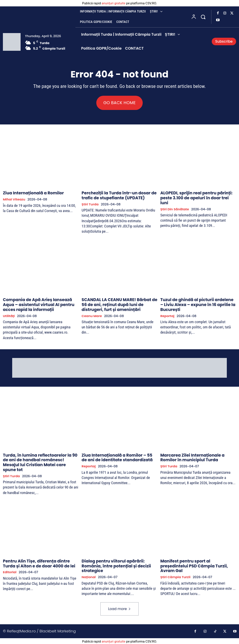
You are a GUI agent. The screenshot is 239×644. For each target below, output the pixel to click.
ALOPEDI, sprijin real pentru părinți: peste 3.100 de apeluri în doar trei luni (197, 198)
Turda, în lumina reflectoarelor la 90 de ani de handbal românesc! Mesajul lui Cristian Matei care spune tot (40, 462)
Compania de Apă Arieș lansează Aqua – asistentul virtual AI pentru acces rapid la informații (39, 305)
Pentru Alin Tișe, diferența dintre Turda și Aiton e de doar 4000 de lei (39, 563)
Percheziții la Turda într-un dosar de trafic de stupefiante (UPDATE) (119, 195)
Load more (119, 608)
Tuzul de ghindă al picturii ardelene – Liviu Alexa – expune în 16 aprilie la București (198, 305)
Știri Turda (90, 204)
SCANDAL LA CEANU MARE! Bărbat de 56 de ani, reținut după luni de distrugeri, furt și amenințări (119, 305)
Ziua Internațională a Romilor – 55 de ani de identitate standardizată (117, 457)
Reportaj (167, 316)
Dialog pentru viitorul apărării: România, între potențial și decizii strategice (116, 566)
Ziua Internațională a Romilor (33, 193)
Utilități (9, 316)
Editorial (10, 572)
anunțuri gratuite (113, 3)
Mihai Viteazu (14, 199)
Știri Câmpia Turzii (175, 577)
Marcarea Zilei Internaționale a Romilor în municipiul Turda (192, 457)
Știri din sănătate (174, 209)
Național (88, 577)
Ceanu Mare (91, 316)
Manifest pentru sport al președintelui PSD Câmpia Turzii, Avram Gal (194, 566)
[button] (203, 17)
